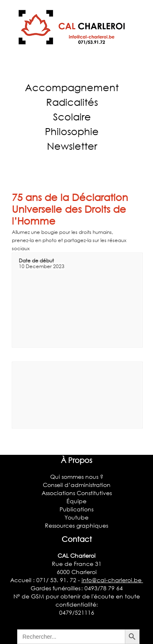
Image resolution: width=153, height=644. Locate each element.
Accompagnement (72, 87)
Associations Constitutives (77, 493)
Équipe (76, 501)
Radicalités (72, 102)
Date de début (36, 261)
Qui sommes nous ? (77, 477)
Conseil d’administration (77, 485)
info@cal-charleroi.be (112, 580)
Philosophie (72, 131)
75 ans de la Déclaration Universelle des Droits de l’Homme (70, 209)
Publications (76, 509)
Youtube (76, 517)
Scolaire (72, 117)
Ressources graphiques (76, 525)
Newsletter (72, 146)
